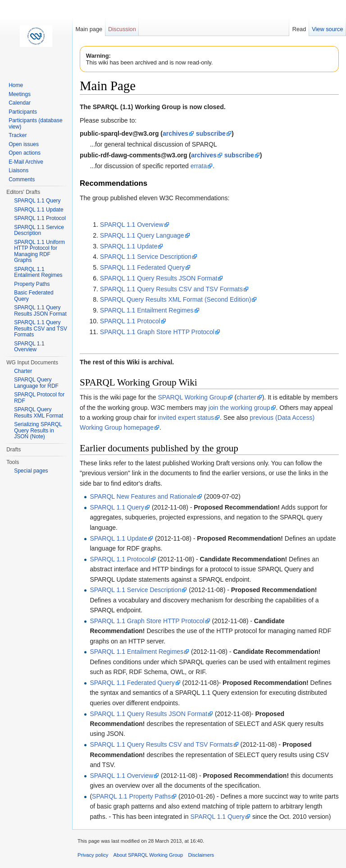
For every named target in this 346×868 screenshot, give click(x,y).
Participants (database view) (35, 124)
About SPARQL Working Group (148, 855)
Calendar (20, 103)
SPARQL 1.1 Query (117, 507)
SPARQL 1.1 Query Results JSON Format (159, 278)
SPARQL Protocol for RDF (39, 398)
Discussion (122, 29)
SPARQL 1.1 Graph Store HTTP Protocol (157, 332)
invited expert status (186, 418)
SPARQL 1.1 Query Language (142, 235)
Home (16, 85)
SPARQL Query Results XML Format (39, 413)
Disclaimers (201, 855)
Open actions (25, 153)
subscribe (211, 133)
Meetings (20, 94)
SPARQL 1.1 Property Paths (131, 796)
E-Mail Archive (26, 162)
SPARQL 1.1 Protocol (130, 321)
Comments (22, 179)
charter (246, 397)
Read (299, 29)
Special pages (31, 471)
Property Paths (32, 284)
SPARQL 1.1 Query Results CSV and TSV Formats (171, 289)
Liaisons (18, 170)
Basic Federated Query (34, 296)
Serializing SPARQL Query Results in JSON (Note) (38, 430)
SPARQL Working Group (193, 397)
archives (175, 133)
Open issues (24, 144)
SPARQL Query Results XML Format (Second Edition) (176, 299)
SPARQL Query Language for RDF (36, 383)
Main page (89, 29)
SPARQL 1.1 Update (129, 246)
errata (199, 166)
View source (327, 29)
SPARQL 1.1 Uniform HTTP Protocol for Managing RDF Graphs (39, 251)
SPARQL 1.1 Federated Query (142, 267)
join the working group (239, 408)
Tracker (18, 135)
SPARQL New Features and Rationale (143, 496)
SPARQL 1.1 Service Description (146, 257)
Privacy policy (93, 855)
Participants (23, 112)
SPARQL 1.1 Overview (132, 225)
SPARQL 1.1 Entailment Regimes (147, 310)
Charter (23, 371)
